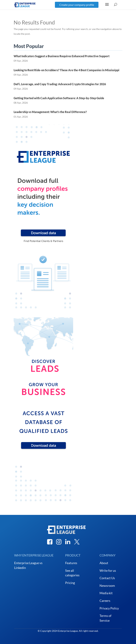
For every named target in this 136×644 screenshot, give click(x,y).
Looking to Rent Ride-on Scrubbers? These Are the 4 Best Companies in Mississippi (66, 70)
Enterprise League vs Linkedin (28, 565)
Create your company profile (77, 5)
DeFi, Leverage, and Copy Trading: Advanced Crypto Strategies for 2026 (60, 84)
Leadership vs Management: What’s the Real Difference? (50, 112)
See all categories (72, 573)
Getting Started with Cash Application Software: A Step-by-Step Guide (59, 98)
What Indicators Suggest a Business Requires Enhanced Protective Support (62, 56)
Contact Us (107, 578)
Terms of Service (105, 618)
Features (71, 563)
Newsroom (107, 586)
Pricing (70, 583)
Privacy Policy (109, 608)
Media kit (106, 593)
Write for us (108, 570)
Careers (105, 601)
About (104, 563)
